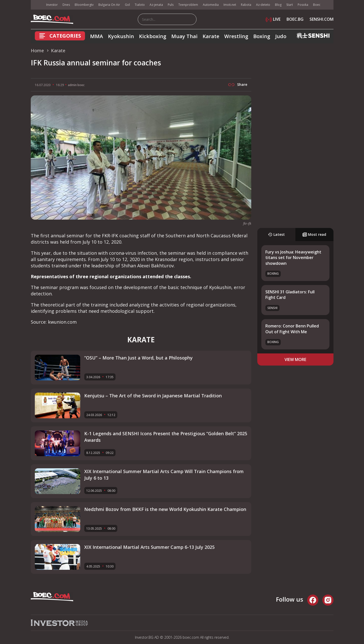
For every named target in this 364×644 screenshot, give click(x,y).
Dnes (66, 5)
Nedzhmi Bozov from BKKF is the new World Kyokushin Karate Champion (165, 509)
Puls (171, 5)
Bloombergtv (84, 5)
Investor (52, 5)
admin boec (76, 85)
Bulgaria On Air (109, 5)
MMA (96, 36)
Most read (314, 234)
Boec (317, 5)
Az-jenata (156, 5)
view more (295, 359)
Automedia (211, 5)
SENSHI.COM (321, 19)
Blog (278, 5)
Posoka (303, 5)
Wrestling (236, 36)
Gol (127, 5)
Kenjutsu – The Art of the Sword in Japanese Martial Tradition (153, 396)
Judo (281, 36)
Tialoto (140, 5)
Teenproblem (188, 5)
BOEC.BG (295, 19)
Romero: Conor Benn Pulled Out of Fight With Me (292, 329)
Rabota (246, 5)
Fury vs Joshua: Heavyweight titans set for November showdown (293, 258)
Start (290, 5)
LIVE (273, 19)
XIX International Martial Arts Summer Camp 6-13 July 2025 (149, 547)
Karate (211, 36)
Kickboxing (153, 36)
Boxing (262, 36)
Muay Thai (184, 36)
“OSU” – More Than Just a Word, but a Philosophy (138, 358)
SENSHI (272, 308)
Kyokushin (121, 36)
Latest (276, 234)
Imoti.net (230, 5)
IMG (37, 5)
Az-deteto (263, 5)
